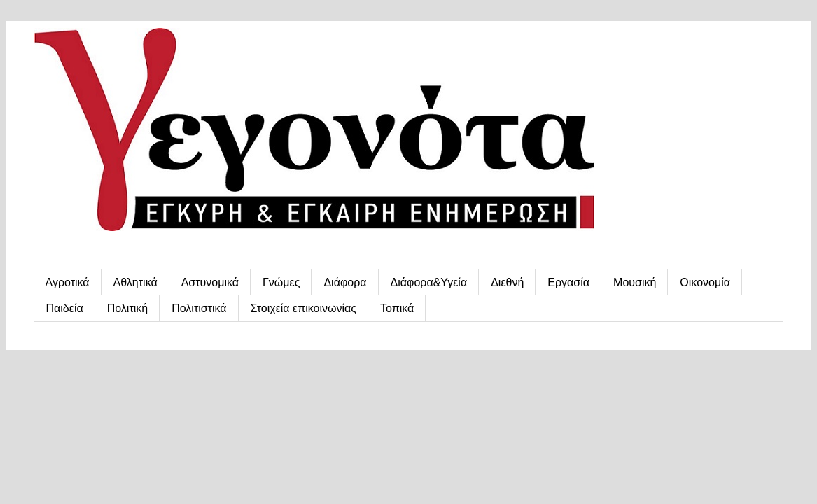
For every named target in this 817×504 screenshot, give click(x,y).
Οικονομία (705, 282)
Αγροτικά (68, 282)
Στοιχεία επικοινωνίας (303, 308)
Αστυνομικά (210, 282)
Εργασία (568, 282)
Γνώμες (281, 282)
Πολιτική (127, 308)
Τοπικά (397, 308)
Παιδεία (65, 308)
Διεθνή (507, 282)
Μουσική (635, 282)
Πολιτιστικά (199, 308)
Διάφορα (345, 282)
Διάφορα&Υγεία (429, 282)
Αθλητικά (135, 282)
